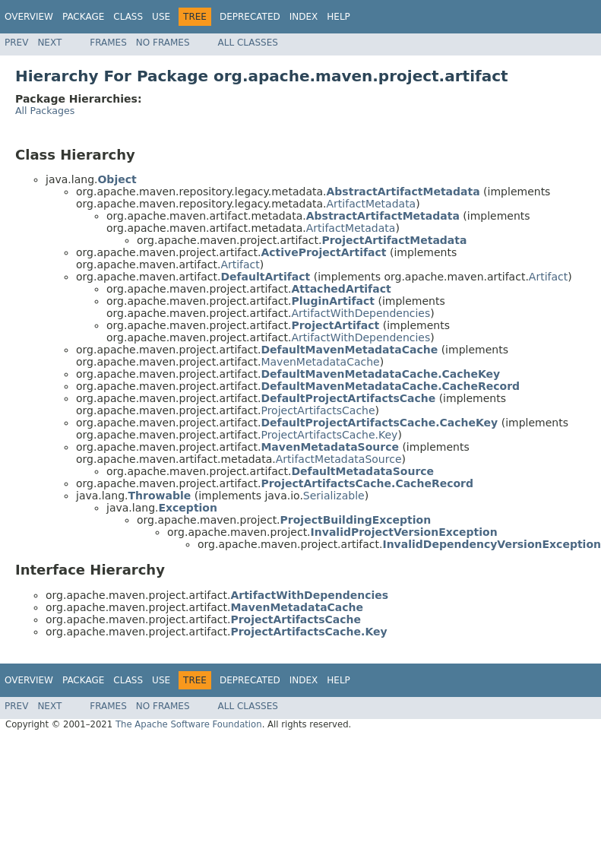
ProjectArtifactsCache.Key (329, 435)
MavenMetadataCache (320, 362)
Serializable (334, 496)
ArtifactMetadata (372, 204)
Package (83, 17)
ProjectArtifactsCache (318, 410)
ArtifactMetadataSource (339, 459)
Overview (29, 17)
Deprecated (250, 17)
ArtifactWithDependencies (361, 313)
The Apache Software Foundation (189, 724)
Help (338, 17)
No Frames (163, 43)
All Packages (45, 111)
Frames (108, 43)
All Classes (248, 43)
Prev (16, 43)
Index (304, 17)
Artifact (240, 265)
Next (49, 43)
